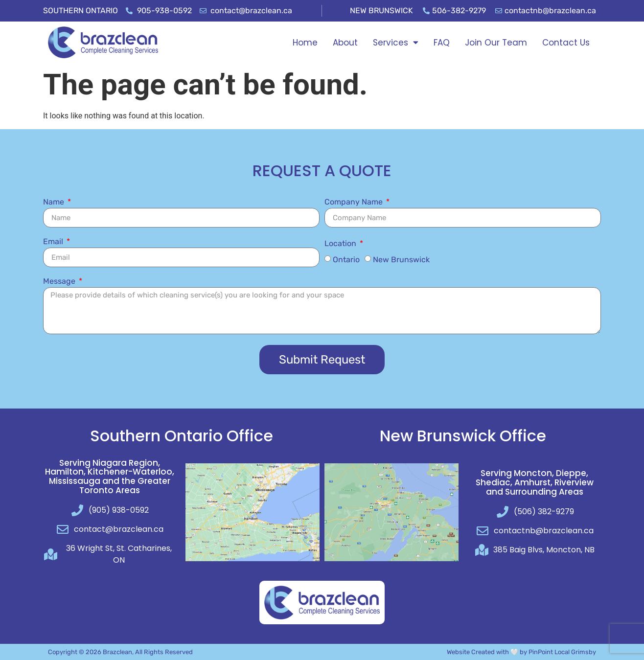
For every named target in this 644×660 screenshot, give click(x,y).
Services (396, 42)
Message (60, 282)
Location (341, 244)
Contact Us (566, 43)
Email (54, 242)
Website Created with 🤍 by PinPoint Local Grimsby (521, 652)
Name (55, 202)
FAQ (442, 43)
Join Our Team (496, 43)
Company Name (355, 202)
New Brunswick (401, 260)
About (345, 43)
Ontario (346, 260)
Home (305, 43)
